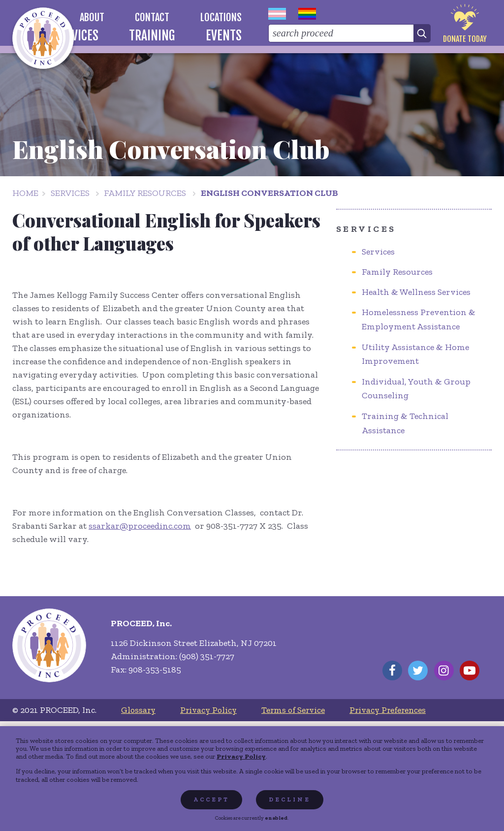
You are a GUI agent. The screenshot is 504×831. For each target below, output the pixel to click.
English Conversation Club (269, 193)
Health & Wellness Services (416, 292)
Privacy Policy (241, 756)
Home (25, 193)
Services (70, 193)
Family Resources (145, 193)
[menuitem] (92, 17)
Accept (211, 799)
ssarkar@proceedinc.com (140, 526)
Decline (290, 799)
